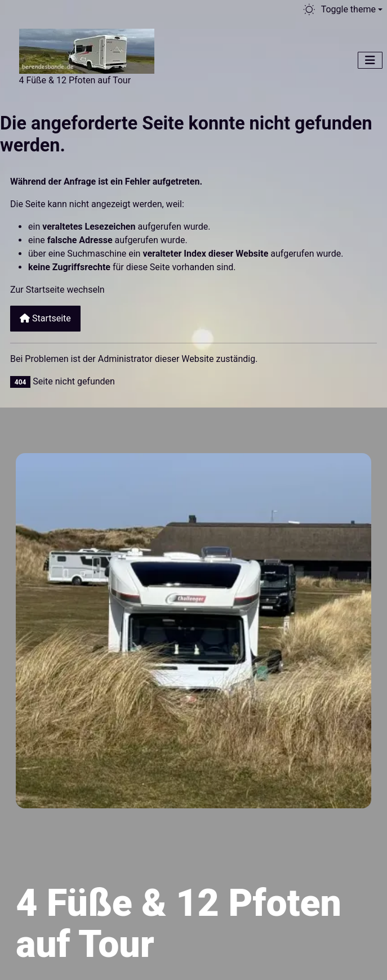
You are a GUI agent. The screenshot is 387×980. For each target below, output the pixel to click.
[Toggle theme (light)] (342, 10)
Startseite (45, 318)
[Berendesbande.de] (87, 50)
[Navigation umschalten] (370, 60)
